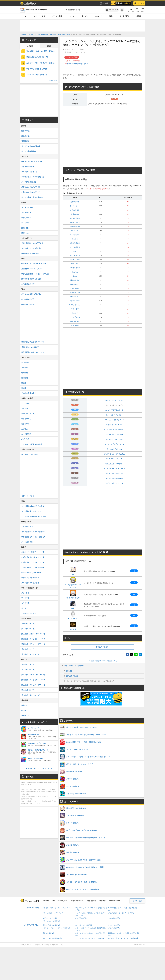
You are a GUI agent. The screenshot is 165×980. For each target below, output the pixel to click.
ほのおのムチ (75, 321)
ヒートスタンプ (75, 247)
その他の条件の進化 (29, 393)
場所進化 (25, 368)
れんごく (75, 313)
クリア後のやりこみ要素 (30, 583)
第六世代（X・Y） (28, 649)
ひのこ (75, 251)
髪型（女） (25, 233)
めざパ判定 (25, 439)
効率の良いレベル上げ (29, 304)
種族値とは (25, 716)
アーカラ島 (25, 598)
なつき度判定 (26, 434)
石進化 (24, 388)
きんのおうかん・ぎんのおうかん (34, 532)
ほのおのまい (75, 297)
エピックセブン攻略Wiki (84, 925)
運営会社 (102, 901)
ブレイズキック (75, 268)
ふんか (75, 276)
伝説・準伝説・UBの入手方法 (32, 243)
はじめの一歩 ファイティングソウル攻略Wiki (123, 938)
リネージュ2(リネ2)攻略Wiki (52, 938)
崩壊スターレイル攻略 (50, 918)
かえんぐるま (75, 210)
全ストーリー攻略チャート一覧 (33, 552)
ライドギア (25, 223)
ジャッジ (25, 408)
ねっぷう (75, 239)
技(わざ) (69, 671)
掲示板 (139, 16)
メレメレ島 (25, 593)
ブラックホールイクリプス (114, 473)
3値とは (24, 705)
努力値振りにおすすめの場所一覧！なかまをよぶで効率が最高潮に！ (42, 51)
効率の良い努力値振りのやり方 (33, 342)
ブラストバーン (75, 259)
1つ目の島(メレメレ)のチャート (33, 557)
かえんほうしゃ (75, 218)
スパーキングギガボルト (114, 415)
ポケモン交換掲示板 (29, 151)
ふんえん (75, 272)
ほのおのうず (75, 280)
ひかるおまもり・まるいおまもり (34, 537)
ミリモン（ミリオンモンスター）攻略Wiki (90, 938)
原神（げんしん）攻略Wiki (51, 925)
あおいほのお (75, 202)
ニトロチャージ (75, 235)
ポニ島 (24, 608)
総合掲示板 (25, 131)
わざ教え (25, 429)
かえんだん (75, 214)
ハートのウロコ (27, 542)
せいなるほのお (75, 226)
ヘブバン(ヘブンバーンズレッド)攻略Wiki (56, 928)
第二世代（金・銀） (29, 629)
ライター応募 (137, 901)
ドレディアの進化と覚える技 (37, 75)
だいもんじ (75, 231)
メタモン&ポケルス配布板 (31, 146)
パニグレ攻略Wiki (114, 928)
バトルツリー (26, 213)
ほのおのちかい (75, 288)
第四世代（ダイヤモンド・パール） (34, 639)
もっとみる (53, 81)
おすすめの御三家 (28, 167)
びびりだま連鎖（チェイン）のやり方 (35, 274)
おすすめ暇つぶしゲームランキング (40, 768)
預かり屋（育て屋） (29, 414)
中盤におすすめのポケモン (31, 192)
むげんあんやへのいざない (114, 464)
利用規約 (46, 901)
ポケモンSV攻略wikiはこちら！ (77, 64)
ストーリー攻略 (40, 16)
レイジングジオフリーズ (114, 425)
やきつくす (75, 309)
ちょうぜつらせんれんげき (114, 478)
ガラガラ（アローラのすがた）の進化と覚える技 (42, 63)
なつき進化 (25, 362)
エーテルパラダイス (29, 613)
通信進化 (25, 378)
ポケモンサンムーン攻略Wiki (74, 666)
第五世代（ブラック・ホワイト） (34, 644)
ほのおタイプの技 (72, 676)
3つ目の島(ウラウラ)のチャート (33, 567)
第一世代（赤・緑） (29, 624)
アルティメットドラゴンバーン (114, 469)
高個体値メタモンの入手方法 (32, 269)
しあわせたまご (27, 527)
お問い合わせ (91, 901)
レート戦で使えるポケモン (31, 511)
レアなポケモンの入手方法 (31, 248)
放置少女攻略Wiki (48, 933)
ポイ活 (104, 3)
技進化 (24, 383)
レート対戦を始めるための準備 (33, 506)
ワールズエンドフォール (114, 459)
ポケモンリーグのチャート (31, 578)
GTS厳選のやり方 (28, 284)
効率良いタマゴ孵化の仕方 (31, 279)
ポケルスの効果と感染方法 (31, 294)
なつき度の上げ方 (28, 299)
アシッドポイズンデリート (114, 434)
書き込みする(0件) (103, 647)
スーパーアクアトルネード (114, 410)
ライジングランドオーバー (114, 439)
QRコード (98, 16)
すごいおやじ (26, 403)
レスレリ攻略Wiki (114, 925)
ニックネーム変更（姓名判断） (33, 444)
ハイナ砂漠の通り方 (29, 182)
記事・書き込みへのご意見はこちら (103, 661)
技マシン (85, 16)
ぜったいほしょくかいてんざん (114, 454)
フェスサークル (27, 207)
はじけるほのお (75, 243)
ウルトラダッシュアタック (114, 400)
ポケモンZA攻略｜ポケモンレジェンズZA (56, 908)
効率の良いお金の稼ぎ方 (30, 347)
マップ (72, 16)
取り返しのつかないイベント (32, 161)
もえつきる (75, 325)
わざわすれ (25, 424)
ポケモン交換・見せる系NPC (32, 197)
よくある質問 (124, 16)
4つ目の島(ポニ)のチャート (31, 573)
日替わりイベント (28, 496)
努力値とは (25, 710)
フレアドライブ (75, 264)
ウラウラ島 (25, 603)
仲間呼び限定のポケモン (30, 253)
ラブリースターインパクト (114, 483)
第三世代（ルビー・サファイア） (34, 634)
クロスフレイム (75, 222)
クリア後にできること (29, 172)
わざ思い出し (26, 419)
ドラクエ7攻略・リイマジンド (53, 913)
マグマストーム (75, 301)
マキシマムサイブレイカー (114, 449)
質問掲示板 (25, 141)
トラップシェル (75, 317)
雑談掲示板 (25, 136)
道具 (111, 16)
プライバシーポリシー (60, 901)
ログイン (139, 3)
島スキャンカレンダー (29, 454)
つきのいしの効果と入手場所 (37, 69)
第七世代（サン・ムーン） (31, 654)
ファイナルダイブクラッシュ (114, 444)
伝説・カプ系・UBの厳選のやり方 (34, 264)
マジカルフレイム (75, 305)
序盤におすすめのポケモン (31, 187)
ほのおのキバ (75, 284)
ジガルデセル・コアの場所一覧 (33, 177)
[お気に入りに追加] (112, 10)
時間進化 (25, 373)
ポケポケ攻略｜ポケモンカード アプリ (121, 913)
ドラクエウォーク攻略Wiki (51, 921)
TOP (25, 16)
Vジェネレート (75, 255)
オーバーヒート (75, 206)
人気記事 (30, 46)
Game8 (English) (115, 901)
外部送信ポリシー (77, 901)
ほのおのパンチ (75, 292)
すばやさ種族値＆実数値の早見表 (34, 516)
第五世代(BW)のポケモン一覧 (37, 57)
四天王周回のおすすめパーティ (33, 352)
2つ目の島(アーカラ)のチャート (33, 562)
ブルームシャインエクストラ (114, 420)
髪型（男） (25, 228)
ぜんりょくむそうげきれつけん (114, 430)
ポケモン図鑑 (57, 16)
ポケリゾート (26, 218)
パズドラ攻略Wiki (81, 918)
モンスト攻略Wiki (114, 918)
